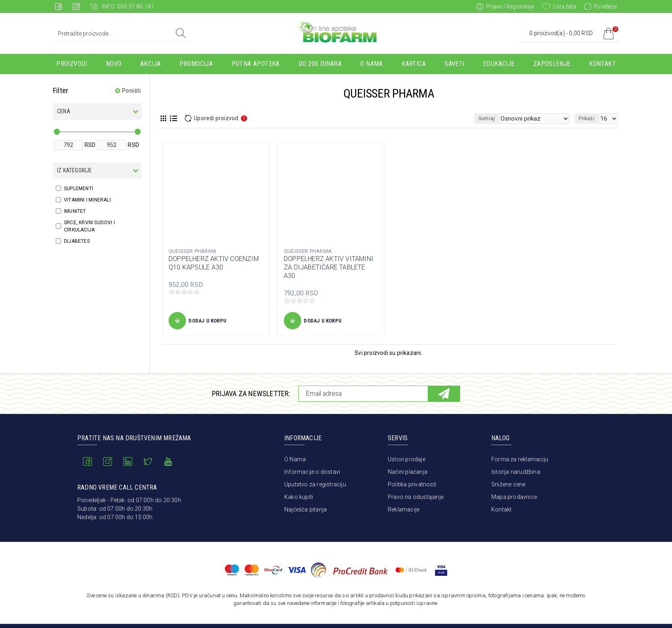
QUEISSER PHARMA (192, 251)
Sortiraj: (502, 119)
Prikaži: (589, 119)
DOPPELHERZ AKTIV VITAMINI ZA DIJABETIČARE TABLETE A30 (329, 267)
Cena (64, 111)
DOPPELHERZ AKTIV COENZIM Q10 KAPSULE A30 (214, 263)
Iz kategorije (75, 170)
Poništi (132, 91)
